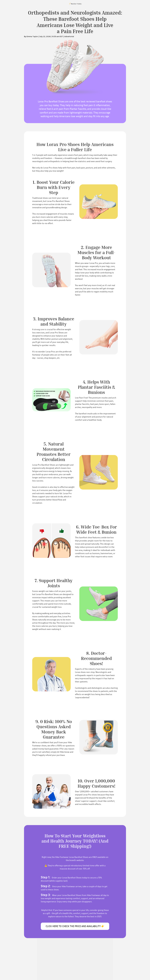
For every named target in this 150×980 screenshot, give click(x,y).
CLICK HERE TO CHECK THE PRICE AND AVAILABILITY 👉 (75, 926)
